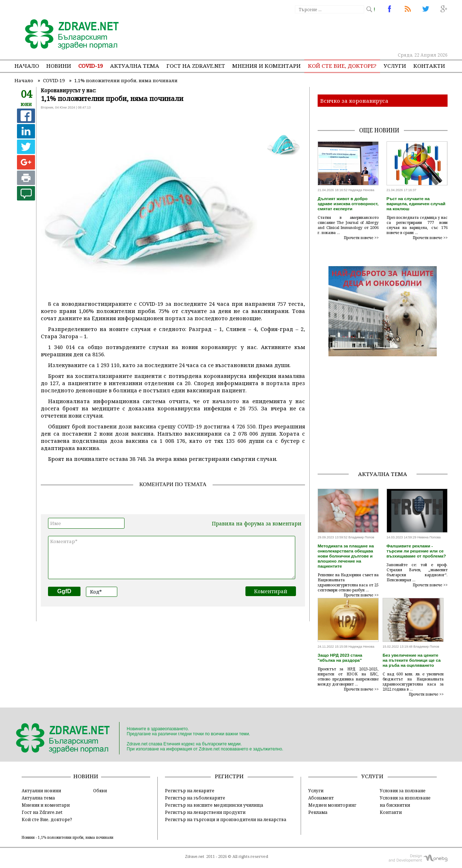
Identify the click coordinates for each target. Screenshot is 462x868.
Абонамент (321, 798)
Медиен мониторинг (332, 805)
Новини (59, 66)
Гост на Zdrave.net (42, 812)
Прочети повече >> (361, 238)
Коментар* (172, 558)
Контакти (429, 66)
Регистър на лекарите (190, 790)
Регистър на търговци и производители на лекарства (226, 819)
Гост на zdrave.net (196, 66)
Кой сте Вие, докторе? (342, 66)
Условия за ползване (403, 790)
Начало (27, 66)
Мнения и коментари (266, 66)
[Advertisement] (315, 32)
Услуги (395, 66)
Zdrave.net (195, 856)
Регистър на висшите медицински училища (214, 805)
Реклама (318, 812)
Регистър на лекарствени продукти (205, 812)
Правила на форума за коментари (257, 523)
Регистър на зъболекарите (195, 798)
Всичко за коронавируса (354, 101)
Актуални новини (41, 790)
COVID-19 (91, 66)
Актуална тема (135, 66)
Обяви (100, 790)
